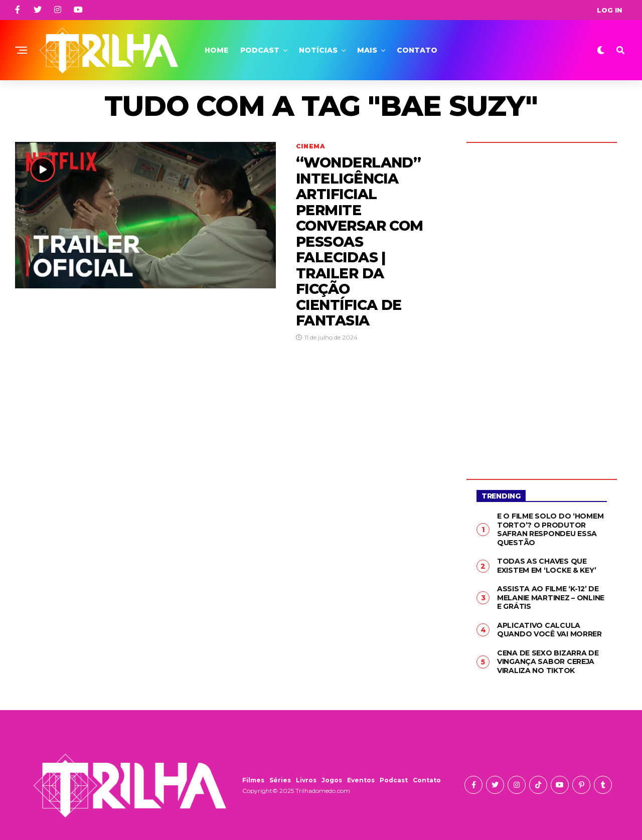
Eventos (361, 780)
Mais (367, 50)
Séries (280, 780)
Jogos (332, 780)
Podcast (260, 50)
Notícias (318, 50)
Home (216, 50)
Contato (417, 50)
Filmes (253, 780)
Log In (609, 10)
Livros (306, 780)
